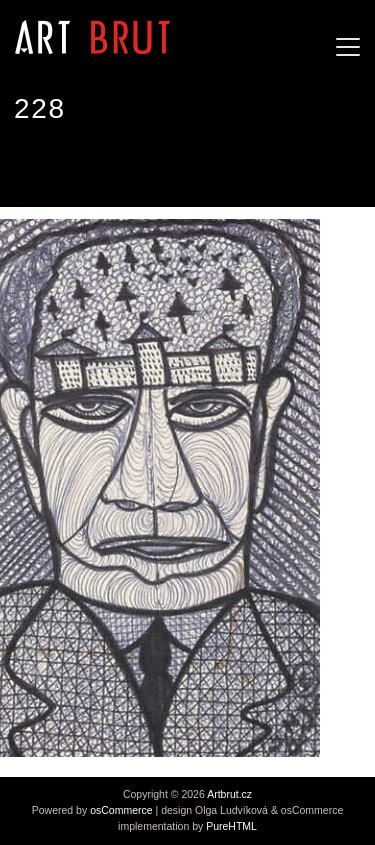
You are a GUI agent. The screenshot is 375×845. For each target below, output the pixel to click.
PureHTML (231, 826)
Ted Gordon (60, 169)
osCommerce (121, 810)
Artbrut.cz (229, 794)
